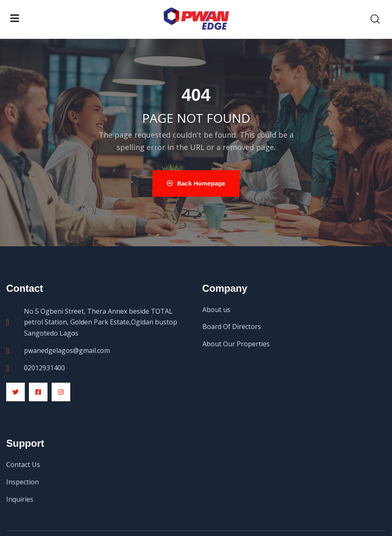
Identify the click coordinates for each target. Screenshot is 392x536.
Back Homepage (196, 183)
